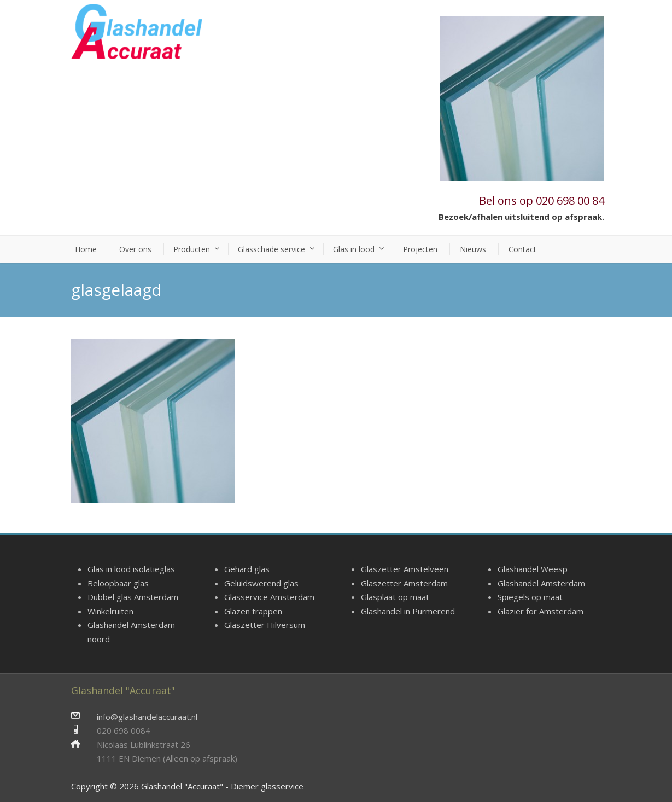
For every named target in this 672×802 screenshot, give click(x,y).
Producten (192, 249)
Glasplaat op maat (395, 597)
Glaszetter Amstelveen (405, 569)
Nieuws (473, 249)
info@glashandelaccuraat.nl (147, 717)
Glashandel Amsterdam (541, 583)
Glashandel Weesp (533, 569)
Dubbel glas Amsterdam (133, 597)
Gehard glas (247, 569)
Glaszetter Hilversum (265, 625)
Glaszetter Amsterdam (404, 583)
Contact (522, 249)
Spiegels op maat (530, 597)
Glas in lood (354, 249)
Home (86, 249)
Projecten (420, 249)
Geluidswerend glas (261, 583)
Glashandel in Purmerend (408, 611)
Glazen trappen (253, 611)
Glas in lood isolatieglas (131, 569)
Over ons (135, 249)
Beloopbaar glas (118, 583)
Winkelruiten (110, 611)
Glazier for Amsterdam (540, 611)
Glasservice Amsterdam (269, 597)
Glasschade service (271, 249)
